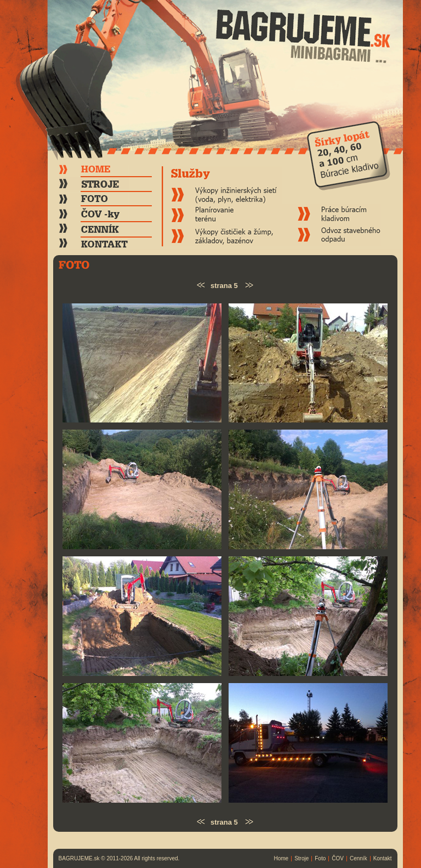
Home (281, 858)
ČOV (338, 858)
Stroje (301, 858)
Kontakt (383, 858)
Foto (320, 858)
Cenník (359, 858)
